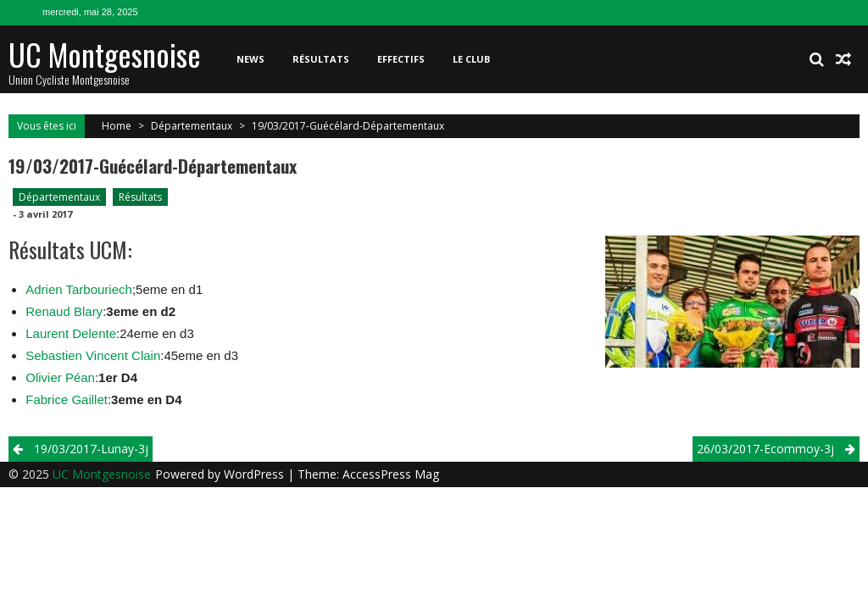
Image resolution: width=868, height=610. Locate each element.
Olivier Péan (60, 377)
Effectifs (401, 59)
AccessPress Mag (391, 474)
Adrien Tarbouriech (79, 289)
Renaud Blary (64, 311)
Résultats (321, 59)
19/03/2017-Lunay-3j (91, 449)
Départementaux (192, 126)
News (250, 59)
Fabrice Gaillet (67, 399)
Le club (471, 59)
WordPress (256, 474)
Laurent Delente (71, 333)
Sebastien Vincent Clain (93, 355)
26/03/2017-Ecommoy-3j (765, 449)
